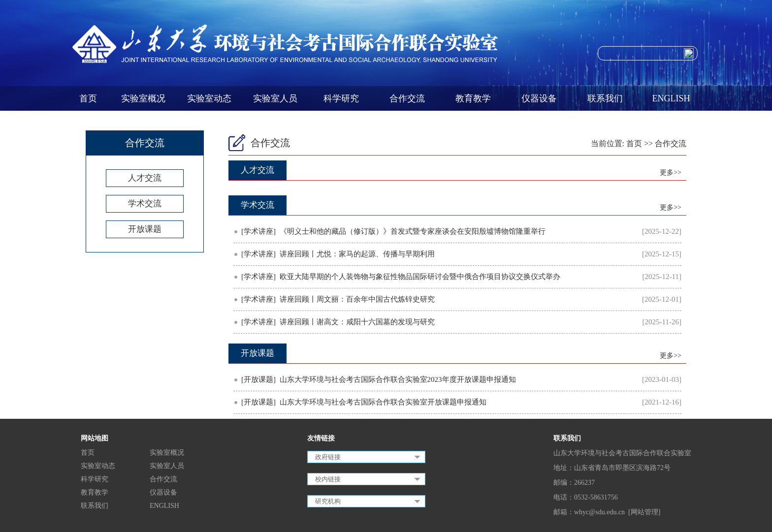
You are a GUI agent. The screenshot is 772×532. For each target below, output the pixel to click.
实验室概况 (143, 98)
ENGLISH (671, 98)
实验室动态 (209, 98)
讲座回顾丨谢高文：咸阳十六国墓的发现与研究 (357, 322)
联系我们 (605, 98)
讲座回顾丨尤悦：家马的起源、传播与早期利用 (357, 254)
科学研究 (341, 98)
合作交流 (407, 98)
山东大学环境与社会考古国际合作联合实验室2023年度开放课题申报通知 (398, 379)
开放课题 (145, 229)
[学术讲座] (258, 231)
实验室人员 (275, 98)
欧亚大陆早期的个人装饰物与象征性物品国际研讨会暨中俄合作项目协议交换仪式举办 (420, 277)
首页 (88, 98)
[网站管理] (644, 512)
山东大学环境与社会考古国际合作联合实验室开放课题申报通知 (383, 402)
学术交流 (145, 203)
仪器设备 (539, 98)
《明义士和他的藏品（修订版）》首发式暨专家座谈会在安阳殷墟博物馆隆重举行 (413, 231)
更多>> (671, 172)
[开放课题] (258, 379)
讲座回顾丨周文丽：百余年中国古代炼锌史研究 (357, 299)
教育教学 (473, 98)
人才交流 (145, 178)
